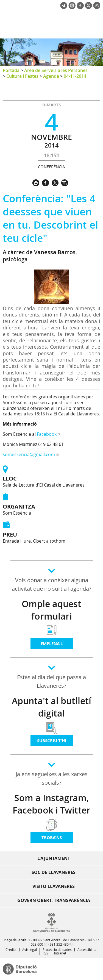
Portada (11, 70)
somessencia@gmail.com (29, 454)
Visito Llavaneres (54, 886)
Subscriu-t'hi (52, 741)
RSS (45, 953)
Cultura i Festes (22, 76)
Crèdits (11, 950)
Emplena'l (52, 644)
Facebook (47, 434)
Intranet (60, 953)
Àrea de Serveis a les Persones (56, 70)
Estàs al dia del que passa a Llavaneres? (51, 681)
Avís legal (30, 950)
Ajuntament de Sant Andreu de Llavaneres (29, 29)
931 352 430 (59, 944)
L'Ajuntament (54, 858)
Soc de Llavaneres (54, 872)
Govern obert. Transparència (54, 900)
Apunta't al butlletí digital (51, 707)
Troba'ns (52, 838)
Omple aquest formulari (51, 610)
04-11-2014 (75, 76)
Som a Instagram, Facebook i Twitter (51, 804)
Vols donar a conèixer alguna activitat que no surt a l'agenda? (52, 584)
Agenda (51, 76)
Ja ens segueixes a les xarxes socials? (52, 778)
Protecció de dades (57, 950)
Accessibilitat (87, 950)
